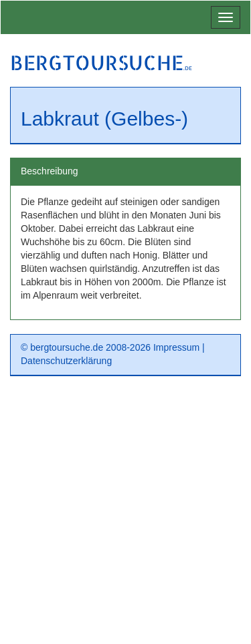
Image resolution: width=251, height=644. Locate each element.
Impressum (176, 347)
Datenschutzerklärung (66, 361)
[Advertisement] (125, 515)
